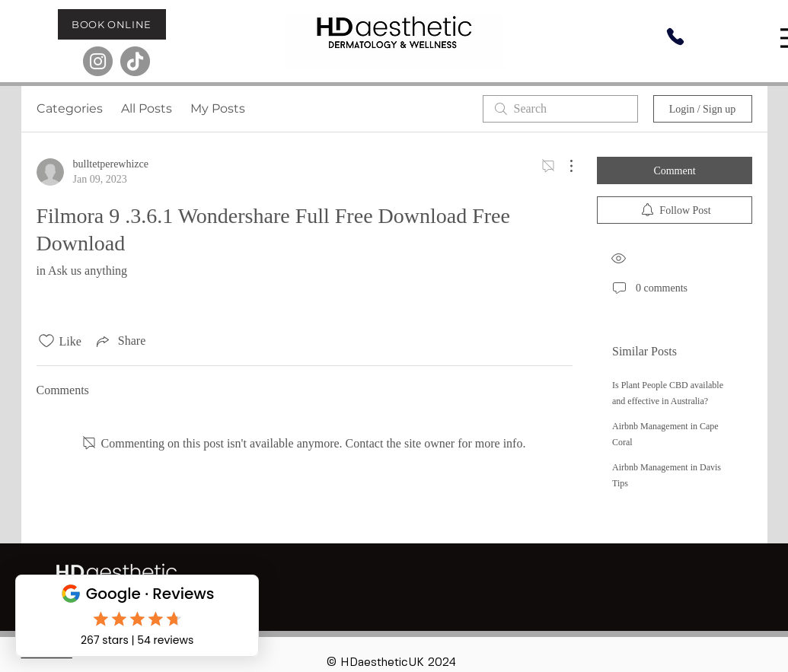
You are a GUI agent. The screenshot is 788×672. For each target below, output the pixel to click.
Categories (70, 108)
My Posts (218, 108)
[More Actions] (563, 166)
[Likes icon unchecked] (46, 341)
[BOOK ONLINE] (112, 24)
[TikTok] (135, 61)
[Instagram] (98, 61)
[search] (560, 109)
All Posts (147, 108)
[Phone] (675, 37)
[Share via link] (120, 341)
